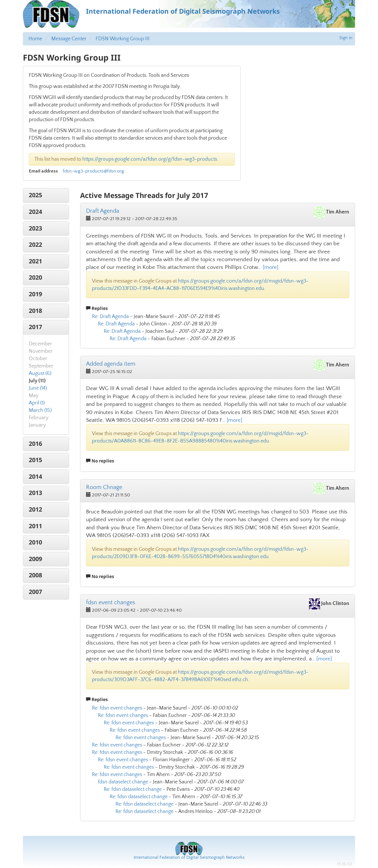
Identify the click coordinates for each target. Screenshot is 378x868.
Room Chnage (104, 487)
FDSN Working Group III (123, 39)
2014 (35, 476)
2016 (35, 444)
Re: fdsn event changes (117, 708)
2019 (35, 294)
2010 (35, 542)
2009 (35, 559)
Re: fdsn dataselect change (133, 789)
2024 (35, 212)
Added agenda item (111, 364)
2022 (35, 245)
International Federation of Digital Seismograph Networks (189, 857)
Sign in (346, 38)
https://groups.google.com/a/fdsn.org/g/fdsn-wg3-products (150, 159)
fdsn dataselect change (123, 782)
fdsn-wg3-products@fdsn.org (93, 171)
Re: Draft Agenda (110, 317)
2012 (35, 509)
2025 (35, 195)
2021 (35, 261)
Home (35, 39)
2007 (35, 592)
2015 (35, 460)
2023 (35, 228)
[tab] (46, 195)
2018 (35, 311)
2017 (35, 327)
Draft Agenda (103, 211)
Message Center (69, 39)
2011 (35, 526)
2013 (35, 493)
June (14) (38, 388)
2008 (35, 575)
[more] (271, 267)
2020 (35, 277)
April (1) (37, 403)
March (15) (40, 410)
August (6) (40, 373)
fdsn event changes (111, 602)
